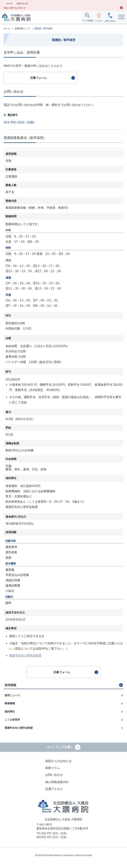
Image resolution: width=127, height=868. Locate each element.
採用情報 (10, 685)
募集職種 (10, 703)
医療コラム (53, 768)
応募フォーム (38, 78)
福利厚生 (10, 712)
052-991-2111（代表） (20, 122)
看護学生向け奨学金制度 (25, 655)
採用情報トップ (23, 28)
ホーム (7, 28)
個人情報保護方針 (57, 782)
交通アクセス (54, 789)
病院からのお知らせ (58, 761)
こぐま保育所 (12, 720)
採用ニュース (12, 695)
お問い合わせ (54, 775)
